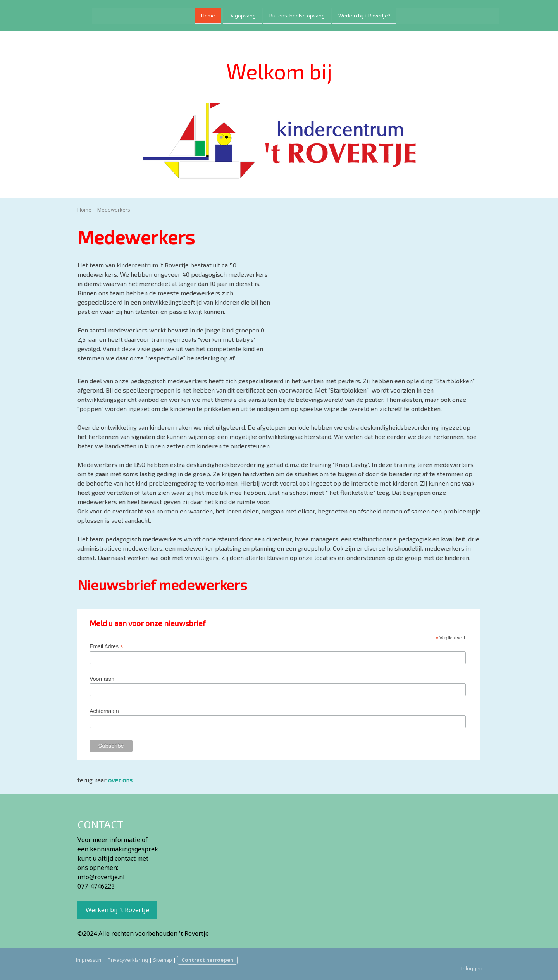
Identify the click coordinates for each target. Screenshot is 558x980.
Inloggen (472, 968)
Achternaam (104, 711)
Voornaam (102, 679)
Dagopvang (226, 15)
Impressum (89, 960)
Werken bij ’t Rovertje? (348, 15)
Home (191, 15)
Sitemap (163, 960)
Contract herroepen (207, 960)
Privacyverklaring (128, 960)
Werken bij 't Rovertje (117, 910)
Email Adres (106, 647)
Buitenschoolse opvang (280, 15)
